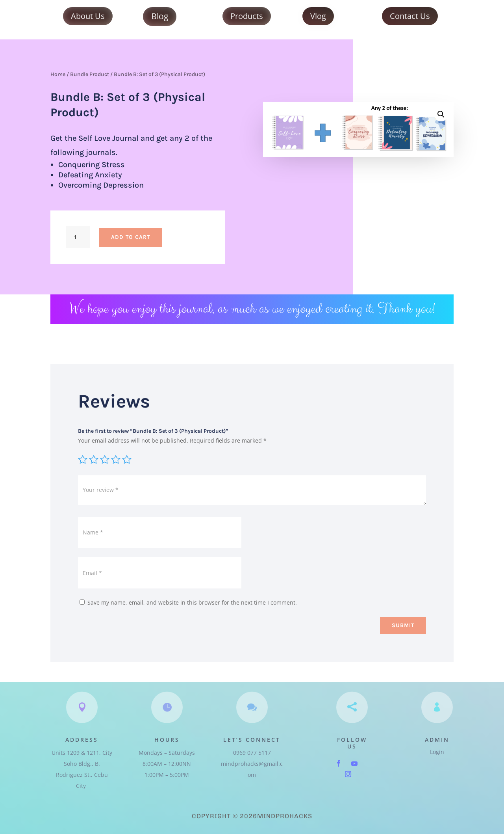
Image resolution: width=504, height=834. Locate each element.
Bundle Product (90, 74)
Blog (160, 16)
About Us (88, 16)
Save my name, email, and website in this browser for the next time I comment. (192, 602)
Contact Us (410, 16)
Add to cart (131, 237)
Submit (403, 625)
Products (247, 16)
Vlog (318, 16)
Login (437, 752)
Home (58, 74)
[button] (441, 114)
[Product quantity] (78, 237)
